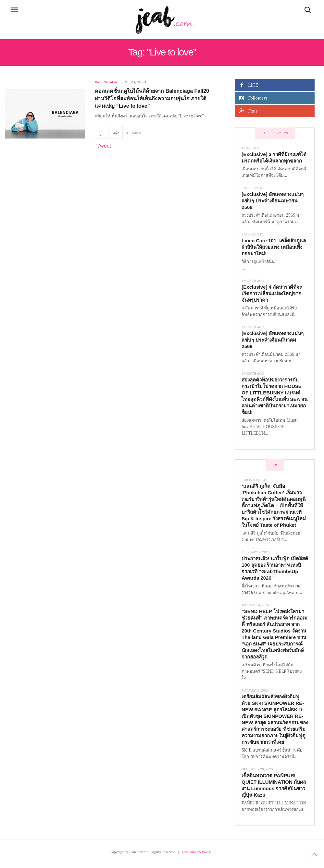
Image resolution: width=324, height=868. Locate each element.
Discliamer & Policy (196, 852)
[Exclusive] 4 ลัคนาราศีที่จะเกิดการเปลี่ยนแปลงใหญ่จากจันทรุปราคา (272, 293)
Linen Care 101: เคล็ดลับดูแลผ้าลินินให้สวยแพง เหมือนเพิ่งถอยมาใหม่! (274, 247)
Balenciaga (106, 82)
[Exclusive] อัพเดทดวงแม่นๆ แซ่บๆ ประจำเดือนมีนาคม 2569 (272, 340)
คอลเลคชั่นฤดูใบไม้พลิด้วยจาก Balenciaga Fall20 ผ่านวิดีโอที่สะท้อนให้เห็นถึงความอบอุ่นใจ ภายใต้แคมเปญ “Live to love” (152, 98)
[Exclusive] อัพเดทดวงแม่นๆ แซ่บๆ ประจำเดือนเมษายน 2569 (272, 201)
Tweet (104, 146)
